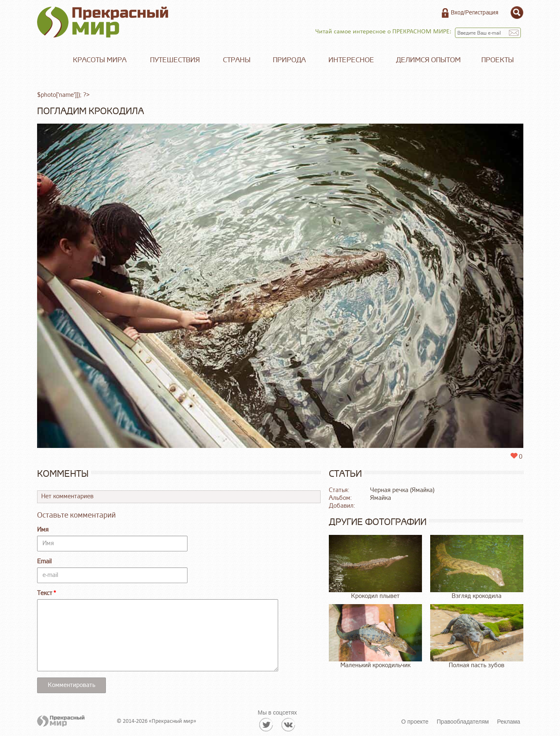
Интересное (351, 60)
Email (44, 561)
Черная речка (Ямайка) (402, 490)
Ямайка (381, 498)
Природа (289, 60)
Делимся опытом (428, 60)
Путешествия (175, 60)
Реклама (508, 722)
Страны (237, 60)
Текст (45, 593)
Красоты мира (100, 60)
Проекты (498, 60)
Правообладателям (463, 722)
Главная (49, 60)
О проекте (415, 722)
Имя (43, 530)
